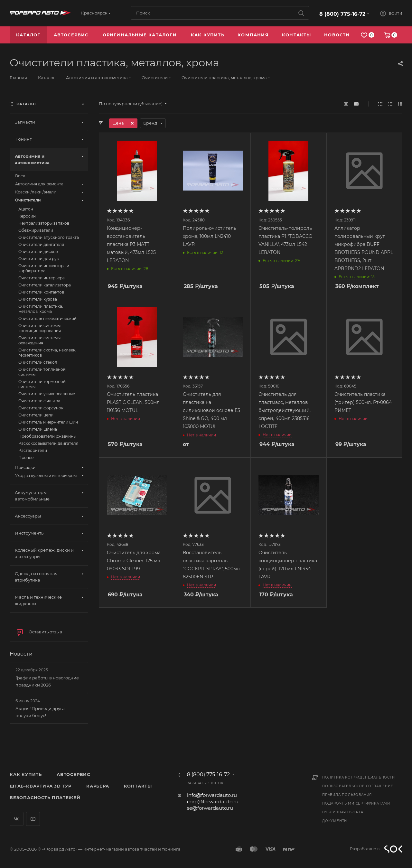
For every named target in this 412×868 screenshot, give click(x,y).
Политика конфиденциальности (359, 777)
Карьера (98, 786)
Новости (21, 654)
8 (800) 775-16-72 (342, 14)
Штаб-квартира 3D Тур (41, 786)
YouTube (33, 819)
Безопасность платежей (45, 798)
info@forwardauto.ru (212, 795)
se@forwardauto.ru (210, 808)
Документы (335, 821)
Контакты (138, 786)
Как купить (26, 774)
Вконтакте (17, 819)
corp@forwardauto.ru (213, 802)
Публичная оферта (343, 812)
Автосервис (73, 774)
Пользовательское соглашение (358, 786)
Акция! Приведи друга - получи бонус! (41, 712)
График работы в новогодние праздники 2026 (47, 681)
